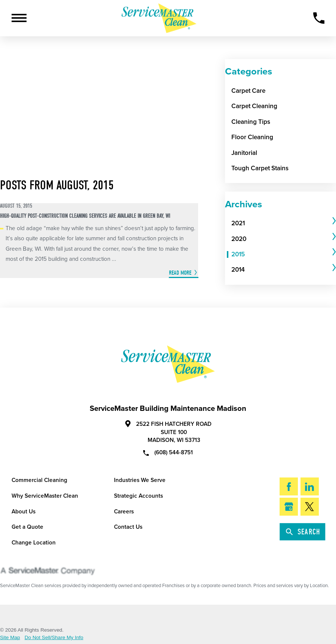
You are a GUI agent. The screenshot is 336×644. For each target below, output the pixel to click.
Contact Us (128, 527)
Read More (180, 273)
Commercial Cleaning (39, 480)
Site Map (10, 638)
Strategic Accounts (138, 496)
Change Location (34, 543)
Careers (124, 512)
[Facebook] (289, 486)
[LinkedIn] (310, 486)
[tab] (284, 224)
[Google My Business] (289, 507)
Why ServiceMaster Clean (45, 496)
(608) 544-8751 (168, 452)
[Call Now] (319, 18)
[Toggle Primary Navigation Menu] (19, 18)
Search (303, 532)
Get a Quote (27, 527)
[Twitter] (310, 507)
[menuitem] (281, 224)
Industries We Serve (140, 480)
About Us (24, 512)
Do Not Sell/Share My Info (54, 638)
